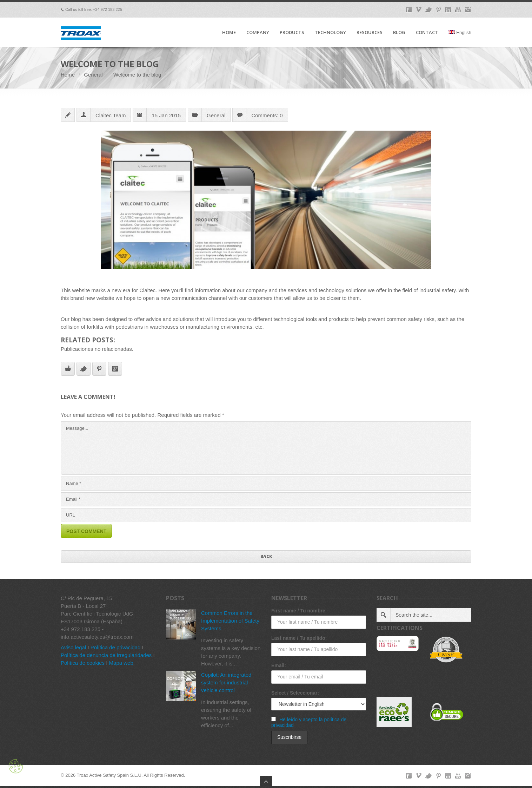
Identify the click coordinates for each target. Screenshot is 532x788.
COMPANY (258, 33)
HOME (229, 33)
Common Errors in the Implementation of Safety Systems (230, 621)
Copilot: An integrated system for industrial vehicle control (226, 682)
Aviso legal (73, 647)
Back (266, 556)
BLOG (399, 33)
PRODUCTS (292, 33)
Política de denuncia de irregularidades (106, 655)
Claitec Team (111, 115)
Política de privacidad (116, 647)
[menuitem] (460, 38)
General (93, 75)
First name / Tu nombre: (299, 611)
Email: (279, 665)
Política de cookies (83, 663)
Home (68, 75)
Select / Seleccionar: (295, 693)
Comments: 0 (267, 115)
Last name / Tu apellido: (299, 638)
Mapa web (121, 663)
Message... (266, 448)
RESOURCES (370, 33)
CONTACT (427, 33)
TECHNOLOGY (330, 33)
